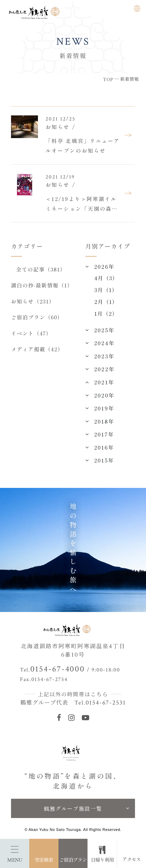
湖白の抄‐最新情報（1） (42, 285)
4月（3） (106, 278)
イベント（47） (31, 333)
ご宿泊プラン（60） (37, 317)
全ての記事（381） (41, 269)
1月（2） (106, 313)
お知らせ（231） (33, 301)
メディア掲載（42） (37, 349)
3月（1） (106, 290)
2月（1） (106, 302)
